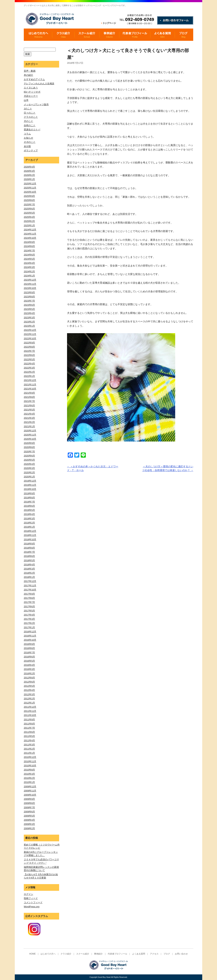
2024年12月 (30, 230)
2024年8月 (29, 246)
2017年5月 (29, 611)
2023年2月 (29, 322)
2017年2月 (29, 623)
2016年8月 (29, 648)
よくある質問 (139, 954)
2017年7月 (29, 602)
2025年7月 (29, 205)
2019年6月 (29, 506)
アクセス (154, 954)
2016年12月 (30, 632)
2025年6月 (29, 209)
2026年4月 (29, 167)
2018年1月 (29, 577)
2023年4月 (29, 313)
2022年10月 (30, 338)
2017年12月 (30, 581)
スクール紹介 (83, 954)
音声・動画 (30, 71)
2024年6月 (29, 255)
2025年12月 (30, 184)
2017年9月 (29, 594)
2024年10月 (30, 238)
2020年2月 (29, 472)
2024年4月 (29, 263)
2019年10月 (30, 489)
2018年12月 (30, 531)
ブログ (167, 954)
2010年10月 (30, 766)
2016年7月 (29, 653)
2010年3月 (29, 774)
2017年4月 (29, 615)
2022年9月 (29, 343)
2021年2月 (29, 422)
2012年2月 (29, 699)
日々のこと (30, 113)
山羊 (26, 100)
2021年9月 (29, 393)
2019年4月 (29, 514)
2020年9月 (29, 443)
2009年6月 (29, 812)
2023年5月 (29, 309)
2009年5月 (29, 816)
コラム (27, 134)
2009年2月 (29, 828)
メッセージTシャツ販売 (36, 104)
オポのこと (30, 142)
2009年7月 (29, 807)
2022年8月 (29, 347)
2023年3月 (29, 318)
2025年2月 (29, 221)
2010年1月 (29, 782)
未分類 (27, 146)
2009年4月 (29, 820)
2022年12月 (30, 330)
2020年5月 (29, 460)
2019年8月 (29, 498)
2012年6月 (29, 682)
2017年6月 (29, 606)
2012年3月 (29, 694)
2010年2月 (29, 778)
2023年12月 (30, 280)
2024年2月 (29, 271)
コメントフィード (33, 902)
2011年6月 (29, 732)
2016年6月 (29, 657)
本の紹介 (28, 75)
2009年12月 (30, 787)
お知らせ (28, 138)
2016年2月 (29, 673)
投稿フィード (31, 898)
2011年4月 (29, 740)
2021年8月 (29, 397)
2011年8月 (29, 724)
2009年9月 (29, 799)
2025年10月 (30, 192)
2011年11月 (30, 711)
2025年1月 (29, 225)
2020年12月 (30, 431)
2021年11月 (30, 385)
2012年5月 (29, 686)
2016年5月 (29, 661)
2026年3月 (29, 171)
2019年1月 (29, 527)
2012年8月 (29, 678)
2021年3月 (29, 418)
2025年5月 (29, 213)
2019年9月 (29, 493)
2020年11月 (30, 435)
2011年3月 (29, 745)
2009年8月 (29, 803)
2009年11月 (30, 791)
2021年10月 (30, 389)
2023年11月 (30, 284)
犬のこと (28, 121)
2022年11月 (30, 334)
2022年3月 (29, 368)
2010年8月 (29, 770)
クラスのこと (31, 117)
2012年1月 (29, 703)
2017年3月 (29, 619)
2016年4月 (29, 665)
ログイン (28, 894)
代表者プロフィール (118, 954)
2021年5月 (29, 410)
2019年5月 (29, 510)
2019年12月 (30, 481)
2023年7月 (29, 301)
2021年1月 (29, 426)
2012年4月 (29, 690)
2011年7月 (29, 728)
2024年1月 (29, 276)
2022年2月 (29, 372)
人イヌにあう (31, 88)
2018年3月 (29, 569)
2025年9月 (29, 196)
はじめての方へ (48, 954)
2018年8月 (29, 548)
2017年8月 (29, 598)
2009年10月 (30, 795)
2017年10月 (30, 590)
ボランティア (31, 151)
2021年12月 (30, 380)
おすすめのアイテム (34, 79)
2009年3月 (29, 824)
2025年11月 (30, 188)
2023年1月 (29, 326)
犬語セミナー (31, 96)
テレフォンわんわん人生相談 (39, 84)
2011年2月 (29, 749)
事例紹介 (98, 954)
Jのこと (28, 109)
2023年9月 (29, 292)
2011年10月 (30, 715)
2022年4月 (29, 364)
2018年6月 (29, 556)
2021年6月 (29, 405)
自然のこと (30, 125)
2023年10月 (30, 288)
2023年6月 (29, 305)
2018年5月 (29, 560)
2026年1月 (29, 179)
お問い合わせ (181, 954)
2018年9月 (29, 544)
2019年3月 (29, 519)
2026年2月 (29, 175)
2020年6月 (29, 456)
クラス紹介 (66, 954)
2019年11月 (30, 485)
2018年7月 (29, 552)
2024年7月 (29, 251)
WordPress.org (32, 907)
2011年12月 (30, 707)
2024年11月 (30, 234)
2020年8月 (29, 447)
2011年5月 (29, 736)
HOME (32, 954)
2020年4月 (29, 464)
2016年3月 (29, 669)
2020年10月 (30, 439)
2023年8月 (29, 297)
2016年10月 (30, 640)
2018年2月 (29, 573)
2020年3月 (29, 468)
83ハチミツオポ (32, 92)
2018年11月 (30, 535)
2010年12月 (30, 757)
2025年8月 (29, 200)
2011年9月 (29, 720)
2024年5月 (29, 259)
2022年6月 (29, 355)
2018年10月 (30, 539)
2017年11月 (30, 586)
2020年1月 (29, 477)
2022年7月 (29, 351)
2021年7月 (29, 401)
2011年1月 (29, 753)
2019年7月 (29, 502)
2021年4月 (29, 414)
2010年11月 (30, 761)
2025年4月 (29, 217)
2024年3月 (29, 267)
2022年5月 (29, 359)
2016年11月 (30, 636)
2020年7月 (29, 452)
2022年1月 (29, 376)
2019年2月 (29, 523)
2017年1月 (29, 627)
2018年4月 (29, 565)
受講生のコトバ (32, 130)
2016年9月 (29, 644)
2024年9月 (29, 242)
